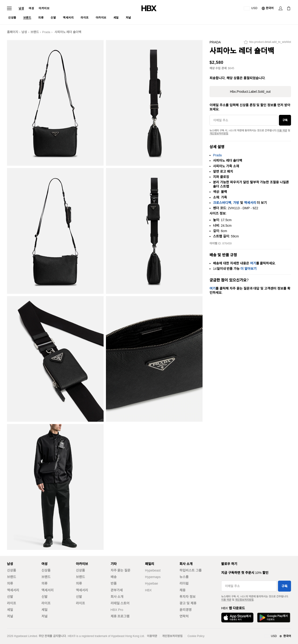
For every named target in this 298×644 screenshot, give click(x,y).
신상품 (12, 570)
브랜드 (35, 32)
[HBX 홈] (149, 8)
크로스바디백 (222, 203)
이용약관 (152, 636)
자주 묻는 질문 (121, 570)
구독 (285, 120)
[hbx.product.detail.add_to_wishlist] (267, 43)
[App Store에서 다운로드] (237, 618)
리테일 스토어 (120, 603)
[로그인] (281, 8)
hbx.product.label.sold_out (250, 92)
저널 (10, 616)
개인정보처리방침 (219, 134)
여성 (31, 8)
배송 (114, 577)
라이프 (12, 603)
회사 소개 (117, 597)
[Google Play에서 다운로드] (274, 618)
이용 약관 (282, 130)
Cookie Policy (196, 636)
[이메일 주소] (244, 120)
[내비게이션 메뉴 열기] (9, 8)
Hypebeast (153, 570)
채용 (183, 590)
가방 (236, 203)
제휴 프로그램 (120, 616)
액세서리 (250, 203)
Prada (46, 32)
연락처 (184, 616)
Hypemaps (153, 577)
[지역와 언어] (278, 636)
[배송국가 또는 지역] (251, 8)
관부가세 (117, 590)
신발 (10, 597)
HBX (148, 590)
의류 (10, 583)
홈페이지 (13, 32)
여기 (253, 263)
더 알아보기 (249, 269)
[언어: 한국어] (268, 8)
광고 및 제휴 (188, 603)
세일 (10, 610)
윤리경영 (186, 610)
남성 (21, 8)
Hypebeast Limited (25, 636)
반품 (114, 583)
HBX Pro (117, 610)
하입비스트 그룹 (191, 570)
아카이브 (44, 8)
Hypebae (152, 583)
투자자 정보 (188, 597)
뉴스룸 (184, 577)
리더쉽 (184, 583)
